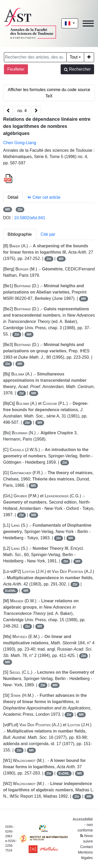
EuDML (11, 591)
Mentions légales (85, 855)
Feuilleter (16, 69)
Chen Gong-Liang (20, 143)
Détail (13, 197)
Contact (87, 847)
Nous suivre (87, 838)
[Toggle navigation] (88, 23)
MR (8, 210)
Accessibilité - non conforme (83, 825)
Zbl (20, 210)
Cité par (48, 234)
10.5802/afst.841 (30, 218)
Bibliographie (20, 234)
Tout (74, 57)
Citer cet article (44, 197)
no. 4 (22, 111)
